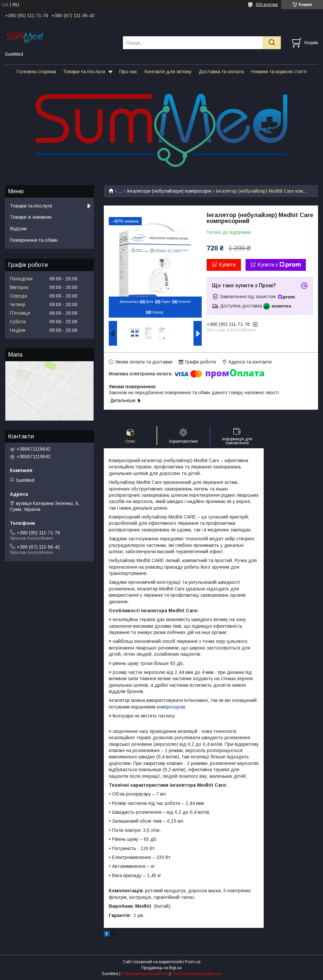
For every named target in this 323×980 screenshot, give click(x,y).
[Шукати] (272, 43)
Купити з (279, 265)
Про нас (128, 71)
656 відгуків (267, 5)
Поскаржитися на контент (145, 974)
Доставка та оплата (221, 71)
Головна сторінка (36, 71)
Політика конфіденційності (196, 974)
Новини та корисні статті (279, 71)
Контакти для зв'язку (168, 71)
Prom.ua (193, 962)
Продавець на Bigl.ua (161, 968)
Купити (227, 265)
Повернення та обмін (34, 240)
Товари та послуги (84, 71)
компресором (171, 707)
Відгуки (18, 228)
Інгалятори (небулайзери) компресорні (169, 191)
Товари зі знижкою (31, 217)
